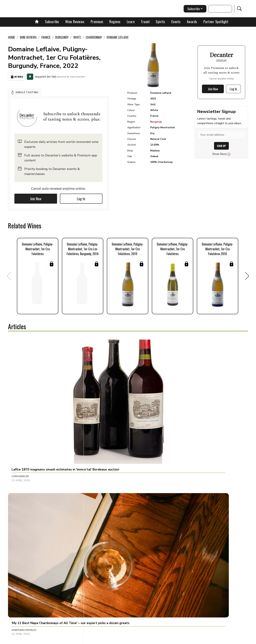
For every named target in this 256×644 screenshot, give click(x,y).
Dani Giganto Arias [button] (182, 400)
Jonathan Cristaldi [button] (103, 400)
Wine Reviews (75, 22)
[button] (25, 91)
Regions (115, 22)
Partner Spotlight (216, 22)
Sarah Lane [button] (19, 478)
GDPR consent (184, 640)
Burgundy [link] (62, 37)
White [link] (77, 37)
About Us (62, 640)
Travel (145, 22)
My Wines (17, 76)
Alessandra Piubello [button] (184, 552)
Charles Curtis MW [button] (103, 478)
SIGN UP (221, 146)
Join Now (36, 197)
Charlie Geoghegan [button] (24, 552)
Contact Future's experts (86, 640)
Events (176, 22)
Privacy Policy (134, 640)
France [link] (46, 37)
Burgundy (156, 122)
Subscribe (52, 22)
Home (11, 37)
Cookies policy (113, 640)
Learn (131, 22)
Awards (192, 22)
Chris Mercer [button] (20, 400)
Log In (81, 197)
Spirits (160, 22)
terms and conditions (159, 640)
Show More (221, 154)
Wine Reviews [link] (28, 37)
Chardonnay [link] (94, 37)
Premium (97, 22)
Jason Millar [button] (99, 552)
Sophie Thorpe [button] (179, 478)
